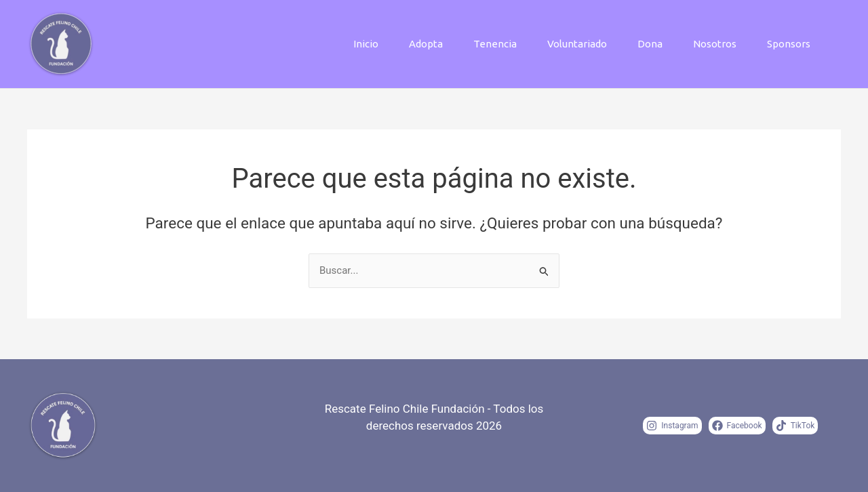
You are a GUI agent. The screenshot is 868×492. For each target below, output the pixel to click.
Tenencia (495, 44)
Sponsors (789, 44)
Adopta (426, 44)
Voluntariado (577, 44)
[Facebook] (737, 426)
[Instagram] (672, 426)
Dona (650, 44)
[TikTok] (795, 426)
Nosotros (715, 44)
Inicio (366, 44)
